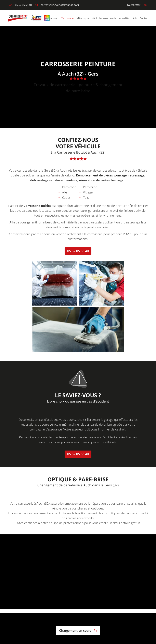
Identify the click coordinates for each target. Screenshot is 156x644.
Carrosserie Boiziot (37, 206)
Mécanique (83, 18)
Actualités (124, 18)
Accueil (54, 18)
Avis (135, 18)
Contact (144, 18)
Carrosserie (67, 18)
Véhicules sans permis (104, 18)
